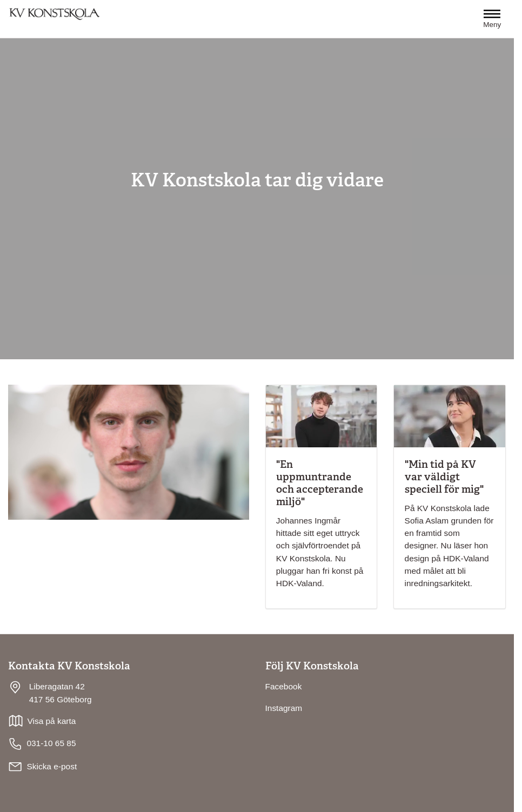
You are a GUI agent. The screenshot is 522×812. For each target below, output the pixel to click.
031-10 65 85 (42, 744)
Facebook (284, 686)
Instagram (284, 708)
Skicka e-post (52, 766)
